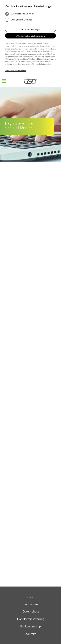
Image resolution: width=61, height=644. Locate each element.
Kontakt (31, 634)
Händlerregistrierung (31, 619)
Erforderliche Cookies (19, 14)
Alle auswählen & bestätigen (31, 36)
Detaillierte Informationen (15, 71)
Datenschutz (31, 611)
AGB (30, 597)
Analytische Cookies (18, 20)
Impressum (31, 604)
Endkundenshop (31, 626)
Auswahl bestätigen (30, 29)
